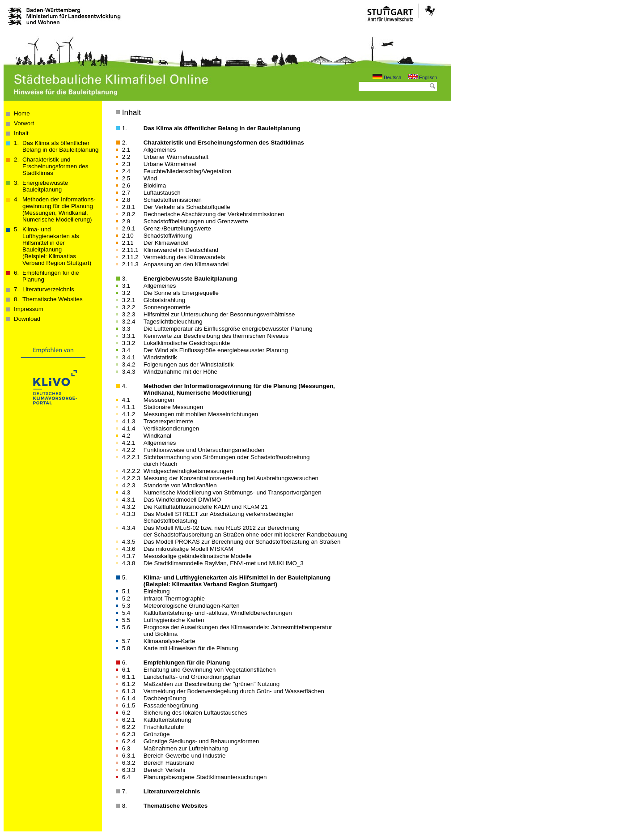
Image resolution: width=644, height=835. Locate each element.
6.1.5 (129, 705)
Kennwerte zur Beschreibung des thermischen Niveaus (216, 336)
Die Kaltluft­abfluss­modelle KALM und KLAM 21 (206, 507)
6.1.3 (129, 691)
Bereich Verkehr (165, 770)
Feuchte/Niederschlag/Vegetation (187, 171)
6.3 (126, 748)
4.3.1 (129, 500)
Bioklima (155, 185)
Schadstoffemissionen (173, 200)
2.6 (126, 185)
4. (125, 386)
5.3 (126, 606)
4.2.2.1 (131, 457)
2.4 (126, 171)
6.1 (126, 670)
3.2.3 (129, 314)
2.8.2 (129, 214)
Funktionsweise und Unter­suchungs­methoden (204, 450)
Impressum (29, 309)
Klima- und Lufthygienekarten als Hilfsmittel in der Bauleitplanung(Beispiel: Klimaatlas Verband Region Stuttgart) (57, 246)
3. (125, 279)
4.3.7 (129, 556)
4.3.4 (129, 528)
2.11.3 (130, 264)
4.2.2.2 (131, 471)
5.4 (126, 613)
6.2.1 (129, 720)
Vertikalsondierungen (171, 428)
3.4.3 (129, 372)
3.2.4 (129, 322)
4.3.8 (129, 563)
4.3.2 (129, 507)
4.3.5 (129, 542)
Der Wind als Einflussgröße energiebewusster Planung (216, 350)
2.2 (126, 157)
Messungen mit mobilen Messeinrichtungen (201, 414)
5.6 (126, 627)
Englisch (422, 77)
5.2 (126, 599)
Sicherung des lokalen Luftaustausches (195, 713)
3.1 (126, 286)
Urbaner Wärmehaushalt (176, 157)
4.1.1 (129, 407)
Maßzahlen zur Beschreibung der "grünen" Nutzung (212, 684)
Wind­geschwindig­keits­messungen (188, 471)
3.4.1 (129, 357)
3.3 (126, 329)
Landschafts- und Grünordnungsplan (192, 677)
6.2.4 (129, 741)
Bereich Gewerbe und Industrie (185, 756)
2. (125, 143)
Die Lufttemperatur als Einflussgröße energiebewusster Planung (228, 329)
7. (125, 791)
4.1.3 (129, 421)
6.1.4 (129, 698)
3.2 (126, 293)
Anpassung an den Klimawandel (186, 264)
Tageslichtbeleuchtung (173, 322)
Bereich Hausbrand (169, 763)
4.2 (126, 436)
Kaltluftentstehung (167, 720)
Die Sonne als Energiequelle (181, 293)
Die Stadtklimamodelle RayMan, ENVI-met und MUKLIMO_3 (224, 563)
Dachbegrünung (165, 698)
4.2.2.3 (131, 478)
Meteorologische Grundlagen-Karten (192, 606)
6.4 (126, 777)
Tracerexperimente (168, 421)
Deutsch (387, 77)
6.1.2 (129, 684)
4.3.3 (129, 514)
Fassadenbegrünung (171, 705)
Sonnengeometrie (167, 307)
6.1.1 (129, 677)
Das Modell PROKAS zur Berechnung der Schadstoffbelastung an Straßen (242, 542)
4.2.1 (129, 443)
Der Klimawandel (166, 243)
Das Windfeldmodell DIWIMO (182, 500)
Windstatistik (160, 357)
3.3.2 (129, 343)
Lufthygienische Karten (174, 620)
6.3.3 (129, 770)
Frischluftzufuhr (164, 727)
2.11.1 (130, 250)
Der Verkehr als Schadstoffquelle (187, 207)
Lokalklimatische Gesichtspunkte (187, 343)
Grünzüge (157, 734)
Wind (150, 178)
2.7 (126, 193)
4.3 (126, 492)
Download (27, 319)
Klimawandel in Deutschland (181, 250)
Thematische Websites (53, 299)
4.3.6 (129, 549)
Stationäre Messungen (173, 407)
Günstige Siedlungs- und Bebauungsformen (201, 741)
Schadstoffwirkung (168, 236)
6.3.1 (129, 756)
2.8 (126, 200)
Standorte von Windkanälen (180, 485)
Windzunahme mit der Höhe (180, 372)
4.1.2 (129, 414)
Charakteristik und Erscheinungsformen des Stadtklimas (55, 166)
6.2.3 (129, 734)
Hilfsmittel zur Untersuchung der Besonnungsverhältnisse (219, 314)
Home (22, 113)
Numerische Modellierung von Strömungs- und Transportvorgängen (233, 492)
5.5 (126, 620)
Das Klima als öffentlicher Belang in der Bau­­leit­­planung (60, 146)
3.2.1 (129, 300)
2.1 (126, 150)
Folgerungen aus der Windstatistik (189, 364)
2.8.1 (129, 207)
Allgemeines (160, 150)
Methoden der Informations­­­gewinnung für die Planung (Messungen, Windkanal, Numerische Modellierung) (59, 209)
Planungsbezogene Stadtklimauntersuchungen (205, 777)
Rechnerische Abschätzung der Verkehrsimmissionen (214, 214)
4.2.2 (129, 450)
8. (125, 806)
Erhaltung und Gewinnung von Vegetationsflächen (210, 670)
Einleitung (157, 591)
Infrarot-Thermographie (174, 599)
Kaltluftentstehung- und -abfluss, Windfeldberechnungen (218, 613)
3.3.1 (129, 336)
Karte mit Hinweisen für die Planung (191, 648)
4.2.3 (129, 485)
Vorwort (24, 123)
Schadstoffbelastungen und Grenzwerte (196, 221)
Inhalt (21, 133)
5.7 (126, 641)
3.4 (126, 350)
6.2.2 (129, 727)
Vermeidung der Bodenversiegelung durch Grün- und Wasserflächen (234, 691)
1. (125, 128)
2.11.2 (130, 257)
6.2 (126, 713)
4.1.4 (129, 428)
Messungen (159, 400)
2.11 (128, 243)
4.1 (126, 400)
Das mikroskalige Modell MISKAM (189, 549)
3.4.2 (129, 364)
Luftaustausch (162, 193)
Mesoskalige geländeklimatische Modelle (198, 556)
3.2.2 (129, 307)
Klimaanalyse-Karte (169, 641)
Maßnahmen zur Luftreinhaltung (186, 748)
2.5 (126, 178)
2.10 (128, 236)
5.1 (126, 591)
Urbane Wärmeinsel (170, 164)
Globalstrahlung (164, 300)
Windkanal (157, 436)
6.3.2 (129, 763)
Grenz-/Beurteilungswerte (177, 228)
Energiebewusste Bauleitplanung (45, 186)
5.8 (126, 648)
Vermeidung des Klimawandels (184, 257)
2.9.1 (129, 228)
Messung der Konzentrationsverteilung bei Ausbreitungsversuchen (231, 478)
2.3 (126, 164)
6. (125, 662)
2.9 (126, 221)
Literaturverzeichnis (48, 289)
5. (125, 577)
